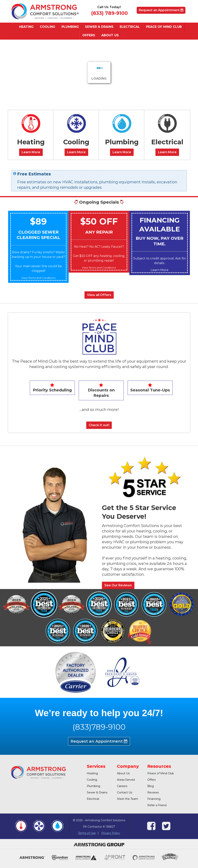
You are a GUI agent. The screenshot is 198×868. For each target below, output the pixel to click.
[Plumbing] (122, 123)
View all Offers (99, 295)
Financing (154, 799)
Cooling (48, 27)
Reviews (153, 792)
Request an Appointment (161, 10)
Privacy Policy (111, 833)
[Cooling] (76, 123)
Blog (151, 786)
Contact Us (125, 792)
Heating (26, 27)
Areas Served (126, 780)
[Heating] (31, 123)
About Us (110, 35)
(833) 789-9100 (109, 13)
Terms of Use (87, 833)
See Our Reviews (118, 585)
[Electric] (167, 123)
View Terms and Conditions (38, 278)
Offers (89, 35)
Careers (122, 786)
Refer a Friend (157, 805)
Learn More (31, 152)
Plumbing (70, 27)
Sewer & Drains (99, 27)
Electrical (130, 27)
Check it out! (99, 425)
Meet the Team (128, 799)
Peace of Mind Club (164, 27)
